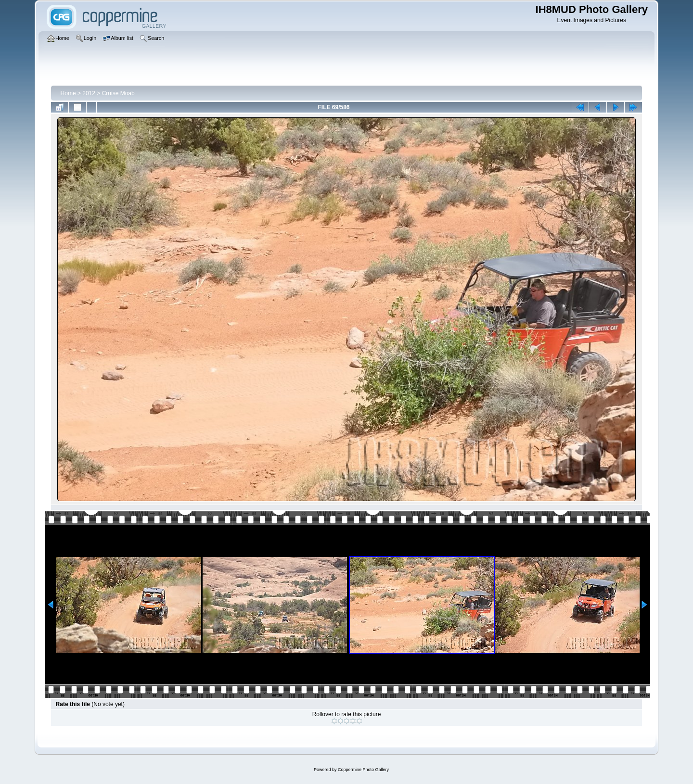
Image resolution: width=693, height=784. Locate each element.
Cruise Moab (118, 93)
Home (68, 93)
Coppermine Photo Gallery (363, 770)
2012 (89, 93)
